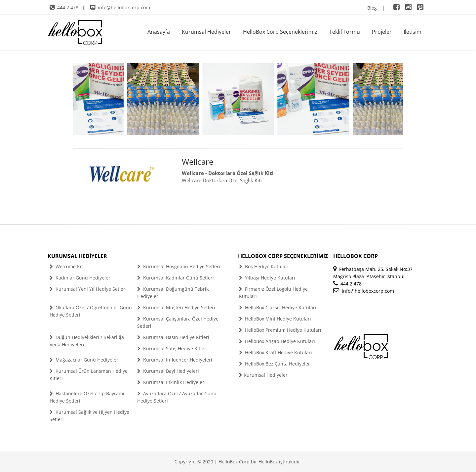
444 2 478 (64, 7)
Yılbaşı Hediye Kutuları (267, 278)
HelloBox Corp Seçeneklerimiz (280, 32)
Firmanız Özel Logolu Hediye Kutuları (273, 293)
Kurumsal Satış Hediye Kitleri (172, 348)
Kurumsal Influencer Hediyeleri (175, 360)
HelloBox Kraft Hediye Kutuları (276, 352)
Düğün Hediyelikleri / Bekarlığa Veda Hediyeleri (87, 341)
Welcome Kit (66, 266)
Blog (372, 8)
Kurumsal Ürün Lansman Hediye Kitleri (89, 375)
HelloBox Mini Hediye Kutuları (275, 319)
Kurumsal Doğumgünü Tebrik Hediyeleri (173, 293)
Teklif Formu (345, 32)
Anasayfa (159, 32)
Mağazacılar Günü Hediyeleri (85, 360)
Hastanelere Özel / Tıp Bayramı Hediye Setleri (87, 397)
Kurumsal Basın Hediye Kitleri (173, 337)
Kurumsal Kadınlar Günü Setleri (176, 278)
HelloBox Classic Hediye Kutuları (278, 307)
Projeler (382, 32)
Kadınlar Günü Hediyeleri (81, 278)
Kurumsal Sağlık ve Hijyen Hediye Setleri (89, 416)
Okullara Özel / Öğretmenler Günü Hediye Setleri (91, 311)
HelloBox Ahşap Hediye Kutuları (277, 341)
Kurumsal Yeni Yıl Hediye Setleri (88, 289)
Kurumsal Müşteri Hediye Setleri (176, 307)
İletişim (413, 32)
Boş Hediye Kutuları (264, 266)
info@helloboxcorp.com (120, 7)
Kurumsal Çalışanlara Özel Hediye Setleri (178, 322)
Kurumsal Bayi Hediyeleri (168, 371)
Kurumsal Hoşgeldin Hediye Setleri (179, 266)
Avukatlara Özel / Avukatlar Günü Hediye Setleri (177, 397)
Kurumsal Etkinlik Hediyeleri (171, 382)
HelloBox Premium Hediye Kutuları (280, 330)
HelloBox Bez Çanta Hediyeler (275, 364)
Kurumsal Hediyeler (206, 32)
